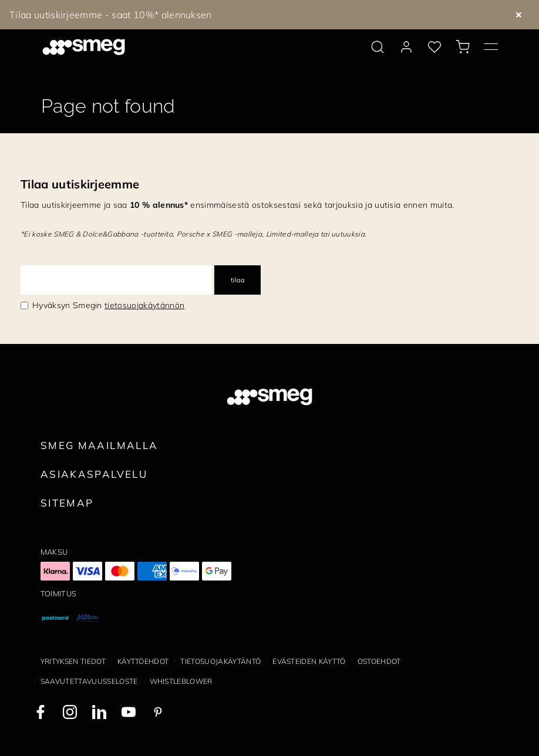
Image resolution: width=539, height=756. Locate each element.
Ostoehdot (379, 661)
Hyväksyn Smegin (108, 305)
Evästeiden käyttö (309, 661)
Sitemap (67, 503)
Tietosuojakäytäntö (220, 661)
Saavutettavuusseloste (89, 681)
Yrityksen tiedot (73, 661)
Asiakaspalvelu (94, 474)
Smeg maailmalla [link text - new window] (100, 445)
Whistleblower (181, 681)
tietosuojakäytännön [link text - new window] (144, 305)
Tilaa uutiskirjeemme (80, 184)
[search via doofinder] (378, 47)
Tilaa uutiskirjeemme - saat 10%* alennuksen (111, 15)
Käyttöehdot (143, 661)
